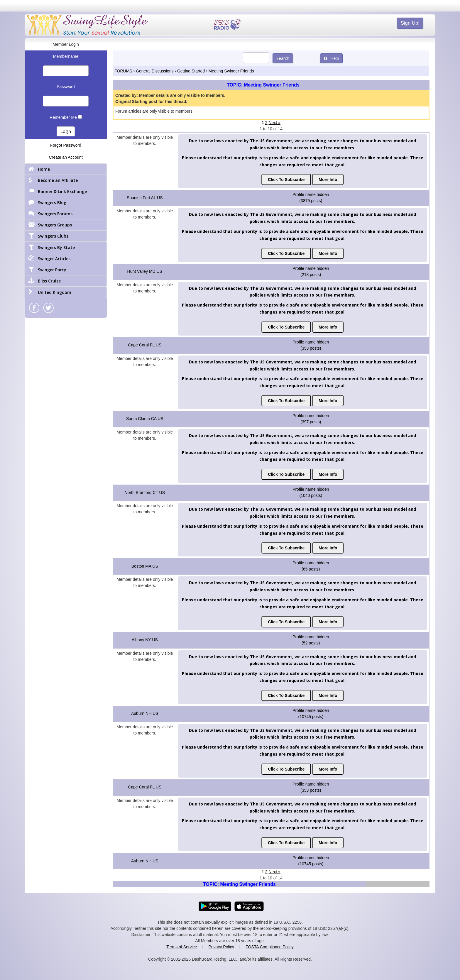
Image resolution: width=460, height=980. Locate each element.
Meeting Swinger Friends (231, 71)
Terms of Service (182, 947)
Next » (274, 123)
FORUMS (123, 71)
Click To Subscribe (286, 180)
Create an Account (66, 157)
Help (331, 58)
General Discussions (155, 71)
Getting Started (191, 71)
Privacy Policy (221, 947)
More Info (328, 180)
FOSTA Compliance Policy (270, 947)
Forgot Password (66, 145)
